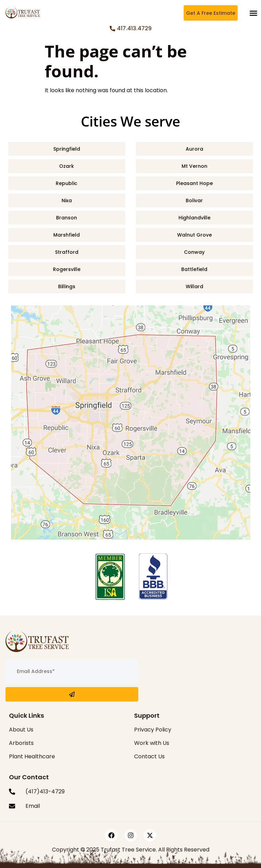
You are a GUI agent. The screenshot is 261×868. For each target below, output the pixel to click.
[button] (253, 13)
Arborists (21, 743)
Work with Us (152, 743)
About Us (21, 730)
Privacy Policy (153, 730)
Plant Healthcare (32, 756)
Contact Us (149, 756)
